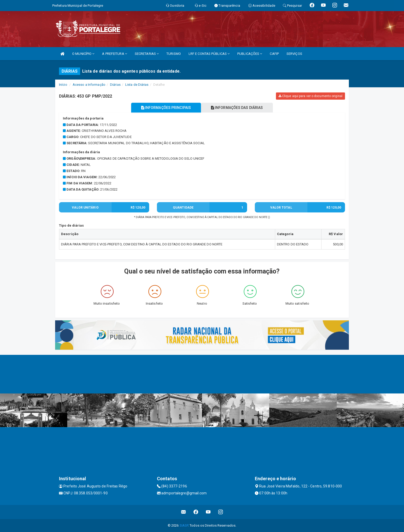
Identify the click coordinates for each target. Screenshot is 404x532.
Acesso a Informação (89, 85)
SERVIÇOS (294, 54)
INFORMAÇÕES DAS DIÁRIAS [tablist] (238, 108)
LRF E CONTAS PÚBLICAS (209, 54)
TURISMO (174, 54)
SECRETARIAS (147, 54)
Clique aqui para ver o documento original (310, 96)
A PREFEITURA (114, 54)
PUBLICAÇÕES (250, 54)
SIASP (184, 525)
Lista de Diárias (137, 85)
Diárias (115, 85)
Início (63, 85)
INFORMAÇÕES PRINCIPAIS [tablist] (165, 108)
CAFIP (274, 54)
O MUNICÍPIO (83, 54)
